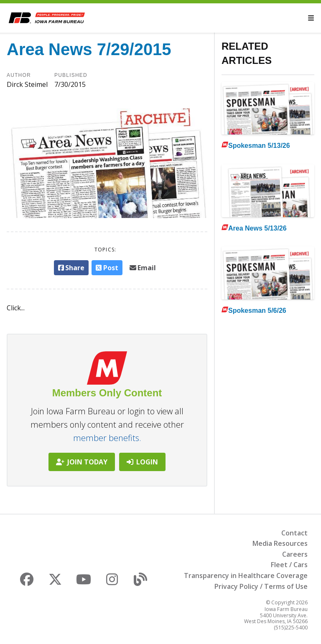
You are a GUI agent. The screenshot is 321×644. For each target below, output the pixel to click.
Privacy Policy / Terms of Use (261, 586)
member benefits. (107, 438)
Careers (295, 554)
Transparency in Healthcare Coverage (246, 576)
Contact (294, 533)
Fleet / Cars (289, 565)
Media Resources (280, 543)
